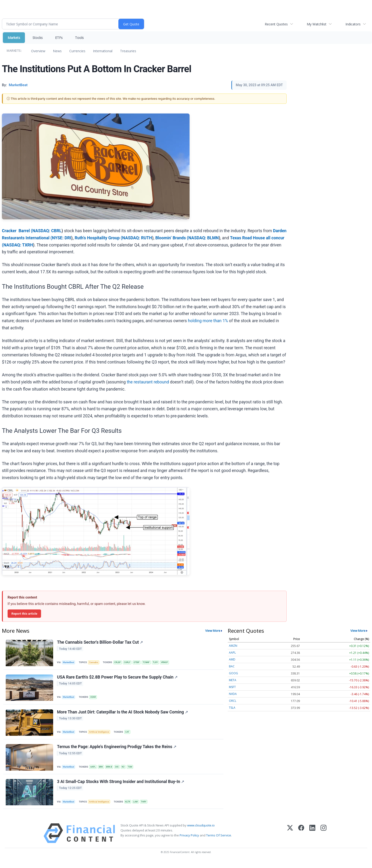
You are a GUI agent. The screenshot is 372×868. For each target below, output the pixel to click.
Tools (79, 38)
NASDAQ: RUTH (137, 238)
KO (127, 771)
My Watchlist (317, 24)
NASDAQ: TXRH (18, 245)
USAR (95, 699)
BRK (103, 771)
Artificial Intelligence (101, 735)
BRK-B (112, 771)
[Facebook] (301, 840)
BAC (232, 666)
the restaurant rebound (148, 382)
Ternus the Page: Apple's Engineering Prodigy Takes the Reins (117, 751)
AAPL (95, 771)
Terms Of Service (219, 842)
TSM (135, 771)
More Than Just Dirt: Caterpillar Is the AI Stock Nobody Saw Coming (123, 715)
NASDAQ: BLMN (204, 238)
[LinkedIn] (312, 840)
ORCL (233, 701)
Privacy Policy (189, 842)
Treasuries (128, 51)
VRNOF (171, 663)
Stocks (38, 38)
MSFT (232, 687)
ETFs (59, 38)
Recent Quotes (276, 24)
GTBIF (140, 663)
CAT (130, 735)
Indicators (353, 24)
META (233, 680)
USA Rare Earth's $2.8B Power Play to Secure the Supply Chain (118, 679)
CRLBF (120, 663)
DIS (121, 771)
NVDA (233, 694)
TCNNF (151, 663)
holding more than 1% (208, 321)
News (57, 51)
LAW (139, 807)
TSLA (232, 708)
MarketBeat (70, 663)
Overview (38, 51)
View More (213, 631)
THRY (148, 807)
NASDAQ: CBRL (47, 231)
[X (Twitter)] (290, 840)
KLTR (131, 807)
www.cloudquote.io (201, 832)
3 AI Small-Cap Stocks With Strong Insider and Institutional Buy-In (121, 787)
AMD (232, 659)
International (103, 51)
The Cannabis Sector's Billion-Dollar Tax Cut (100, 643)
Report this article (24, 613)
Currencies (77, 51)
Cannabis (95, 663)
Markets (14, 38)
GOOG (233, 673)
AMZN (233, 646)
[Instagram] (323, 840)
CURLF (131, 663)
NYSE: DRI (62, 238)
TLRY (161, 663)
